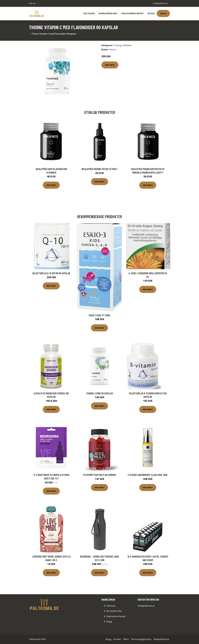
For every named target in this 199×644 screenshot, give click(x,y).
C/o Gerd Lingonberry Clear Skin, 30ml (148, 475)
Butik (163, 13)
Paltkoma (89, 13)
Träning (117, 45)
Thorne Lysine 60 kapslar (99, 393)
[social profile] (38, 3)
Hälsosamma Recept (133, 13)
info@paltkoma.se (160, 3)
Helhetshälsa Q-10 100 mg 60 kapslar (51, 273)
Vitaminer (127, 45)
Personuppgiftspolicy (141, 639)
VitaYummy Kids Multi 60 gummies (100, 475)
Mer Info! (110, 65)
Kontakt (117, 639)
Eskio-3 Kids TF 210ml (100, 315)
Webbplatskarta (161, 639)
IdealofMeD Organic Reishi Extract (99, 169)
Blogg (151, 13)
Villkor (126, 639)
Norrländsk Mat (108, 13)
